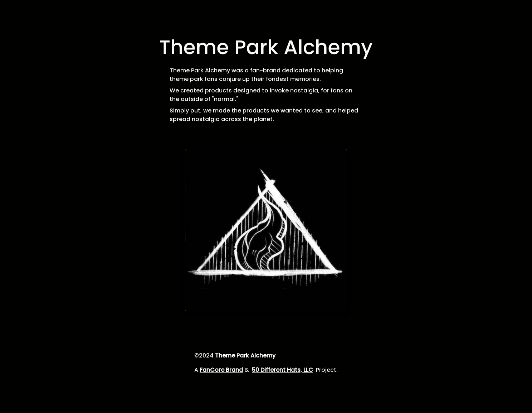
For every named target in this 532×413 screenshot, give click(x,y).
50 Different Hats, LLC (282, 370)
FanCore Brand (221, 370)
